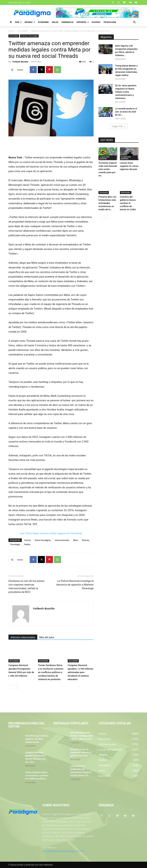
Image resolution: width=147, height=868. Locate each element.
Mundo (30, 22)
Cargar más (119, 126)
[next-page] (16, 686)
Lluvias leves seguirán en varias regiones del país (129, 166)
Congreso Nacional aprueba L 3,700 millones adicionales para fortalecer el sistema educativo (81, 672)
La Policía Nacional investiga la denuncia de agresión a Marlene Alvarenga (75, 585)
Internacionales (62, 540)
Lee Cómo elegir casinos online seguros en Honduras (51, 533)
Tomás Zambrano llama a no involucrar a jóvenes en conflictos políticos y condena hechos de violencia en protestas (51, 672)
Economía (43, 22)
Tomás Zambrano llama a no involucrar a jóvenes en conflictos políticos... (37, 776)
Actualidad (22, 31)
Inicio (11, 31)
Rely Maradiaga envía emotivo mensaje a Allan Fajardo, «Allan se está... (82, 736)
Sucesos (96, 22)
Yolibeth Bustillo (20, 62)
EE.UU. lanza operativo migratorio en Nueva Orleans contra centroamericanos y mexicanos (126, 92)
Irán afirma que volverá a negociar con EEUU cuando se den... (37, 739)
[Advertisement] (51, 146)
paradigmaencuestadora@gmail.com (63, 851)
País (18, 22)
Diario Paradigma (43, 540)
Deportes (83, 22)
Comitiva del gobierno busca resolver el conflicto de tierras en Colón (128, 203)
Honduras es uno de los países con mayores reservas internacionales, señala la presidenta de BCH (26, 586)
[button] (134, 22)
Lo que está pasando (104, 158)
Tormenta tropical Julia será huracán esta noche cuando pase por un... (108, 169)
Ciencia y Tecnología (29, 36)
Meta (76, 540)
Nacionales (126, 192)
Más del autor (47, 637)
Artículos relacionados (23, 637)
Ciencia (27, 540)
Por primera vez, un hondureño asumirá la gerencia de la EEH (80, 753)
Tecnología (110, 22)
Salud (55, 22)
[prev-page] (11, 686)
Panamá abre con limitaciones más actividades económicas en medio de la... (107, 203)
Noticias (86, 540)
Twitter (27, 544)
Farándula (67, 22)
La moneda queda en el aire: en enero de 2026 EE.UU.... (126, 112)
